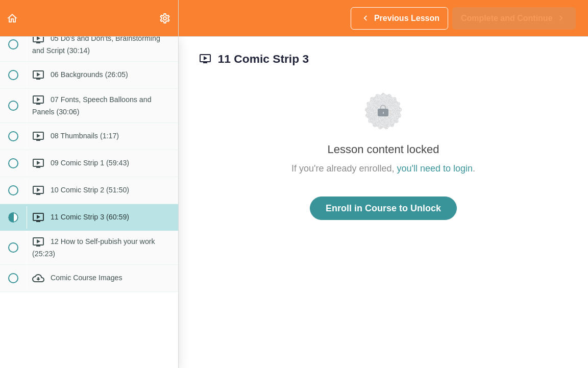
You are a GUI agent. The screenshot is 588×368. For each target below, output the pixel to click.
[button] (13, 18)
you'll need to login (435, 168)
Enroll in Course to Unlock (383, 208)
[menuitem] (165, 18)
